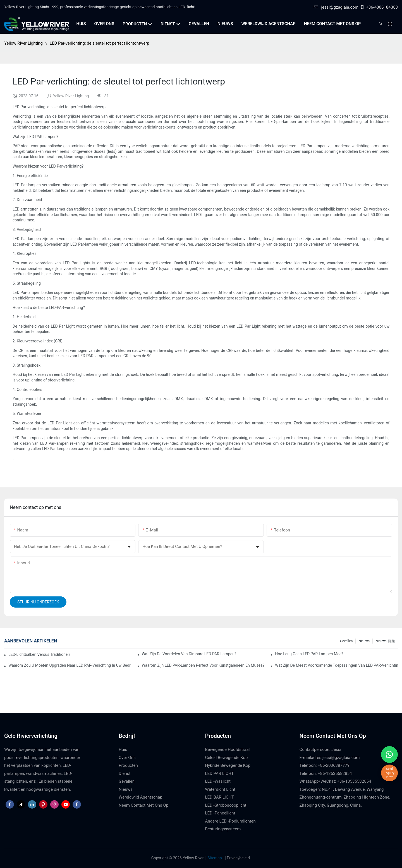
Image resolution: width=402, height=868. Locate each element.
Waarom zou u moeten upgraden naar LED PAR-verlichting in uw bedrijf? (70, 665)
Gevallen (346, 641)
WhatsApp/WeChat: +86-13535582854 (335, 781)
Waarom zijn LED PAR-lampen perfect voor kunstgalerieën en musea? (203, 665)
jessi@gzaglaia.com (336, 7)
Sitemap (215, 858)
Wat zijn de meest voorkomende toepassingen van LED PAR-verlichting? (336, 665)
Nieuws (364, 641)
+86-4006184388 (379, 7)
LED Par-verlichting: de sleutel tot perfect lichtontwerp (100, 43)
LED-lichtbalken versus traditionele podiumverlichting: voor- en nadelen (39, 654)
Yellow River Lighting (23, 43)
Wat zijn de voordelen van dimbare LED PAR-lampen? (189, 654)
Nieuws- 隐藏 (385, 641)
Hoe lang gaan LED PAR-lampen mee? (309, 654)
